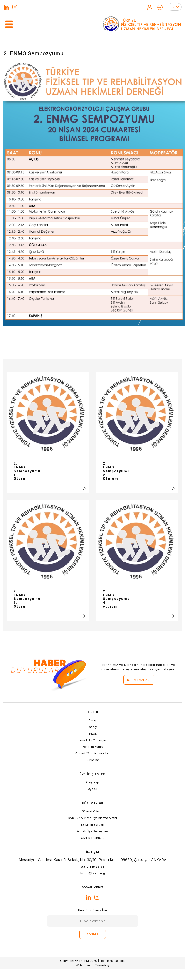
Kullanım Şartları (93, 824)
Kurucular (92, 760)
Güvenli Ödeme (92, 811)
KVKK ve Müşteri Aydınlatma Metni (93, 818)
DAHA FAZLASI (139, 680)
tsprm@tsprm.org (92, 873)
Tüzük (93, 734)
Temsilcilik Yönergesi (93, 740)
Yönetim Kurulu (93, 747)
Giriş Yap (160, 7)
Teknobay (102, 965)
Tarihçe (92, 727)
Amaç (92, 720)
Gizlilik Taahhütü (93, 838)
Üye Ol (150, 7)
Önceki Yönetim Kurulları (92, 753)
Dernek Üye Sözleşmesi (92, 831)
